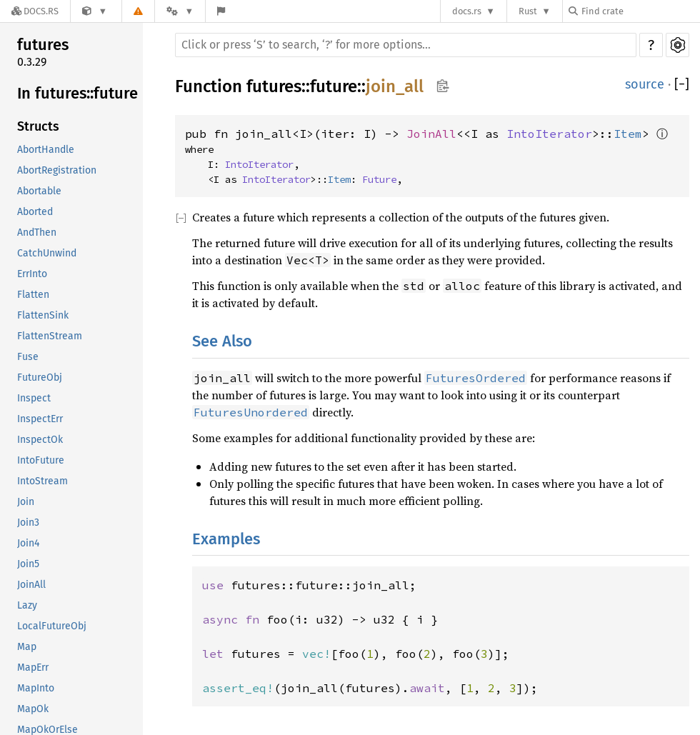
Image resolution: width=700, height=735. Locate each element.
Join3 (28, 522)
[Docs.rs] (35, 11)
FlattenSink (43, 315)
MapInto (36, 688)
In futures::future (77, 93)
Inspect (34, 398)
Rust (528, 11)
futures (43, 45)
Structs (38, 126)
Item (628, 134)
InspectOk (40, 440)
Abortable (39, 191)
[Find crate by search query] (640, 11)
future (334, 86)
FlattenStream (50, 336)
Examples (226, 539)
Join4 (28, 543)
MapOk (33, 709)
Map (27, 647)
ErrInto (32, 274)
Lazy (27, 605)
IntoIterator (549, 134)
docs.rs (467, 11)
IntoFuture (41, 460)
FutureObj (40, 377)
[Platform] (180, 11)
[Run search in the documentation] (406, 45)
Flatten (33, 295)
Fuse (28, 357)
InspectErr (40, 419)
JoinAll (31, 585)
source (645, 84)
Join (26, 502)
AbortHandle (46, 150)
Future (379, 179)
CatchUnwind (47, 253)
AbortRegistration (57, 170)
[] (682, 85)
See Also (222, 341)
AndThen (37, 232)
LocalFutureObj (52, 626)
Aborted (35, 212)
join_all (395, 86)
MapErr (33, 667)
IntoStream (42, 481)
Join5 (28, 564)
